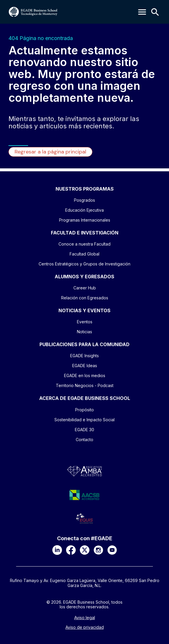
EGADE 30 (84, 430)
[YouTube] (112, 550)
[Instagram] (98, 550)
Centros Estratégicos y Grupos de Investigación (84, 264)
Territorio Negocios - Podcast (85, 385)
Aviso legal (85, 618)
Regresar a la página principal (50, 152)
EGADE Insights (84, 356)
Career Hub (85, 288)
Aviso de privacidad (85, 627)
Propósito (84, 410)
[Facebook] (71, 550)
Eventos (85, 322)
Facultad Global (84, 254)
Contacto (84, 440)
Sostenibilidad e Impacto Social (84, 420)
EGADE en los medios (85, 375)
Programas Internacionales (85, 220)
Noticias (84, 332)
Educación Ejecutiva (84, 210)
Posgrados (84, 200)
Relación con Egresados (85, 298)
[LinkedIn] (57, 550)
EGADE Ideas (85, 366)
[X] (85, 550)
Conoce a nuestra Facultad (84, 244)
